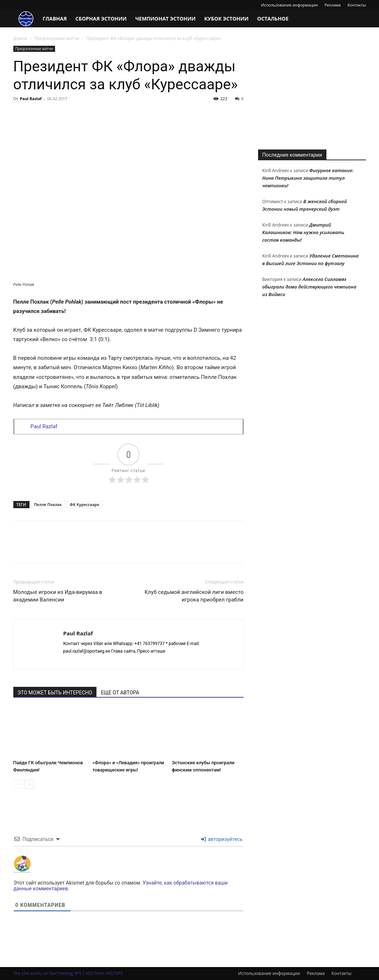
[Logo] (26, 19)
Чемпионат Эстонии (166, 19)
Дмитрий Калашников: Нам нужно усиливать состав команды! (303, 232)
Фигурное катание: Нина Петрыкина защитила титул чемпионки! (308, 178)
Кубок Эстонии (227, 19)
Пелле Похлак (48, 504)
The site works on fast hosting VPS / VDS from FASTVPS (68, 973)
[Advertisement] (312, 91)
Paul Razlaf (31, 99)
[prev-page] (18, 784)
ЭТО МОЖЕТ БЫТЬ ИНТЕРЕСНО (55, 693)
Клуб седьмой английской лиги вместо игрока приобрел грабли (194, 596)
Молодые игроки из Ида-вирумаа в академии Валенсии (58, 596)
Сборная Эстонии (101, 19)
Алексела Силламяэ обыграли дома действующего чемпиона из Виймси (309, 287)
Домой (20, 38)
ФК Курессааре (85, 504)
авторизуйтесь (222, 839)
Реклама (333, 5)
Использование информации (289, 5)
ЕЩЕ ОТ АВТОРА (120, 693)
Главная (55, 19)
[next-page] (29, 784)
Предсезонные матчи (57, 38)
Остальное (273, 19)
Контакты (357, 5)
